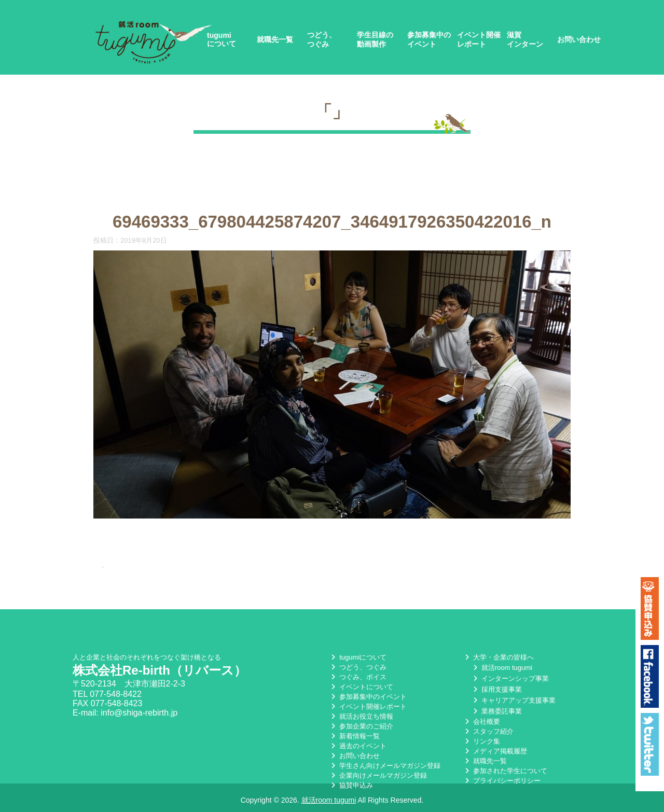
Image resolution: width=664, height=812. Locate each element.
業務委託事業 (496, 712)
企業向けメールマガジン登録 (378, 776)
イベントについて (361, 687)
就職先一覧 (275, 39)
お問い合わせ (579, 39)
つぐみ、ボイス (358, 677)
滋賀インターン (525, 39)
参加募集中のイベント (429, 39)
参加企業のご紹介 (361, 727)
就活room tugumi (502, 668)
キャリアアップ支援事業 (513, 701)
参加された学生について (505, 771)
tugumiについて (222, 39)
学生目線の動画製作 (375, 39)
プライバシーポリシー (502, 781)
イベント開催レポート (479, 39)
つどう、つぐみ (322, 39)
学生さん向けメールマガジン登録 (385, 766)
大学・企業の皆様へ (498, 658)
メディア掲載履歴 (495, 752)
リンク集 (481, 742)
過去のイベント (358, 746)
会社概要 (481, 722)
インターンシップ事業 (510, 679)
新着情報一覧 (354, 737)
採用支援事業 (496, 690)
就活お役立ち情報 (361, 717)
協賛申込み (351, 786)
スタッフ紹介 (488, 732)
